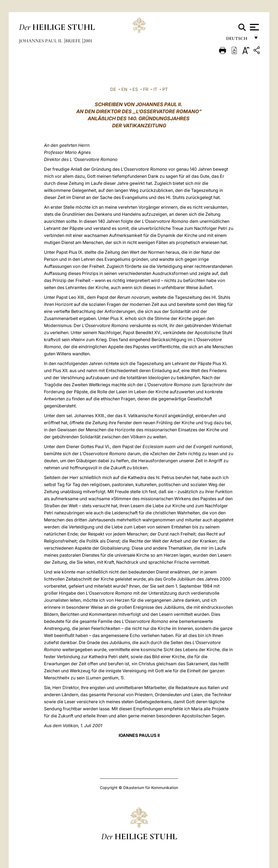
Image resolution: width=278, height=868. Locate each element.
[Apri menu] (254, 27)
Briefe (73, 41)
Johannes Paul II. (41, 41)
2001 (88, 41)
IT (155, 89)
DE (113, 89)
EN (124, 89)
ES (135, 89)
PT (165, 89)
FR (146, 89)
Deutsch (238, 40)
